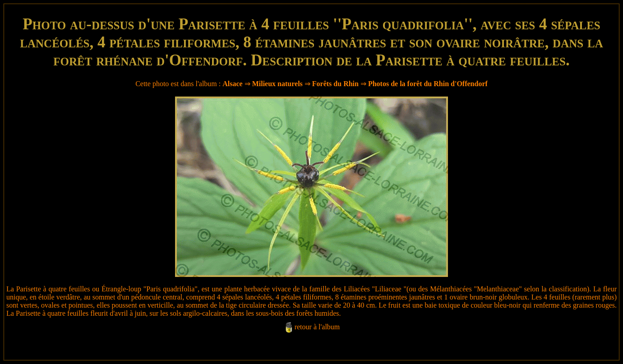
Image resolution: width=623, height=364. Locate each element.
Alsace (232, 84)
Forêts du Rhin (335, 84)
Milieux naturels (277, 84)
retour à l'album (317, 327)
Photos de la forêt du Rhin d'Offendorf (428, 84)
